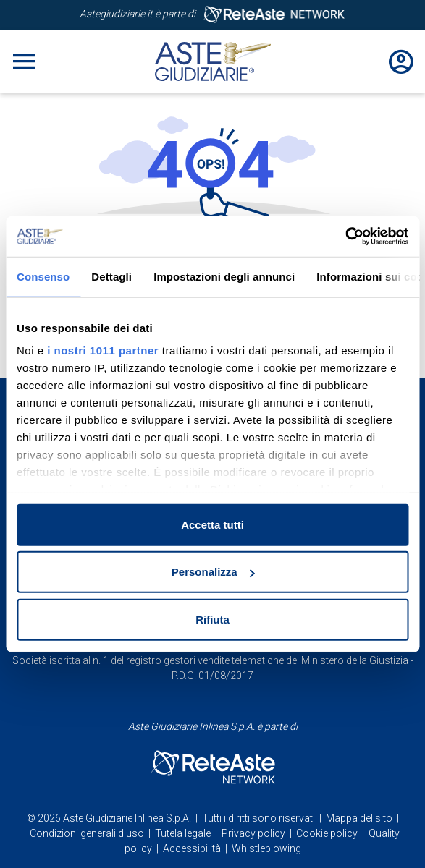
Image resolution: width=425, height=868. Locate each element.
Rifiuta (212, 619)
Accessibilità (192, 848)
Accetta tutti (212, 524)
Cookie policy (327, 833)
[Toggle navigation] (24, 61)
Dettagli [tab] (111, 276)
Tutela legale (183, 833)
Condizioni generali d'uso (87, 833)
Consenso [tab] (43, 276)
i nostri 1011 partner (103, 350)
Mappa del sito (359, 818)
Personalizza (213, 572)
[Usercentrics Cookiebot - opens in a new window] (345, 237)
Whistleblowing (266, 848)
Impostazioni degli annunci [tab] (224, 276)
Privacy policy (253, 833)
